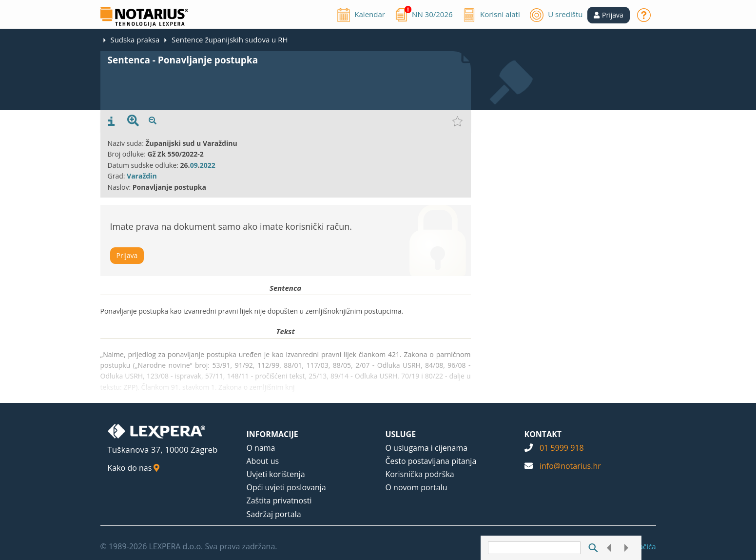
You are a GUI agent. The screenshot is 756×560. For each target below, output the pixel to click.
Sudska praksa (135, 40)
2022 (208, 165)
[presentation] (111, 121)
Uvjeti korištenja (276, 474)
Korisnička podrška (420, 474)
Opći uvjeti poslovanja (286, 487)
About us (263, 461)
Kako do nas (134, 468)
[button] (609, 15)
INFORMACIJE (272, 434)
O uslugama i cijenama (427, 448)
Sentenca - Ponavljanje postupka (183, 60)
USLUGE (401, 434)
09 (194, 165)
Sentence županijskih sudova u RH (230, 40)
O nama (261, 448)
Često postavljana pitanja (431, 461)
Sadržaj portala (274, 514)
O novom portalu (417, 487)
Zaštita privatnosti (279, 500)
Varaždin (142, 176)
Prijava (127, 255)
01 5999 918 (562, 448)
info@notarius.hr (570, 466)
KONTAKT (543, 434)
